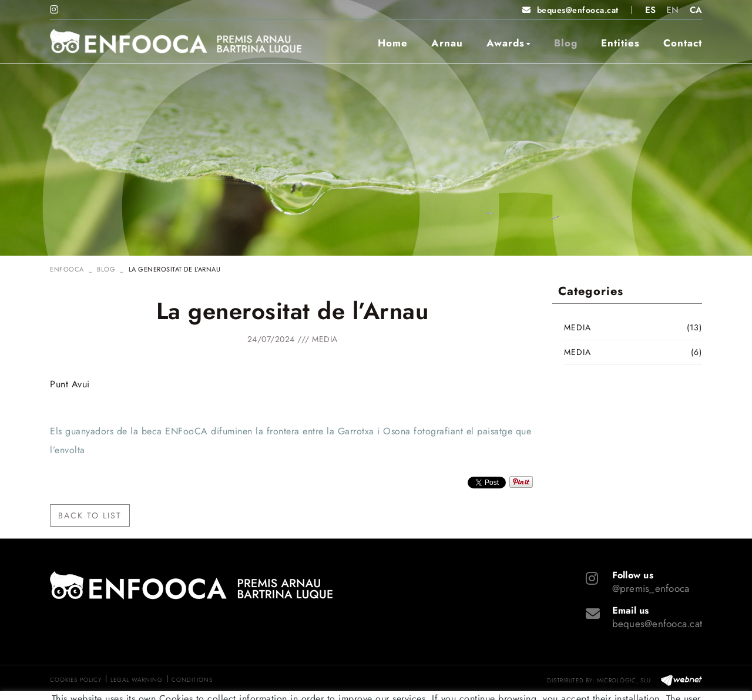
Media (325, 339)
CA (696, 10)
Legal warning (137, 680)
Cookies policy (76, 680)
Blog (106, 269)
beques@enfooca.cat (578, 10)
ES (651, 10)
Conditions (192, 680)
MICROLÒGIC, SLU (624, 680)
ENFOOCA (67, 269)
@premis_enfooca (651, 588)
